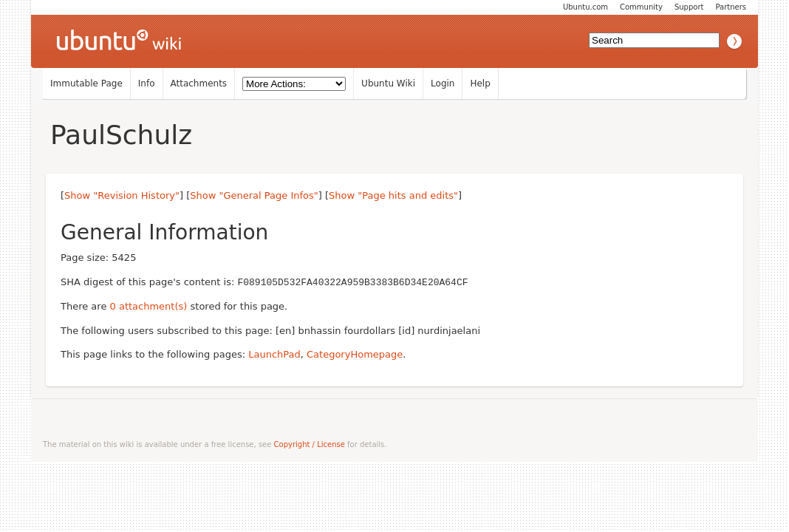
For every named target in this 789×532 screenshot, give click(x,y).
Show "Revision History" (122, 195)
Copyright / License (310, 444)
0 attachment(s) (149, 306)
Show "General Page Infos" (254, 195)
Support (689, 7)
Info (147, 83)
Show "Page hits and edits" (393, 195)
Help (480, 83)
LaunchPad (274, 354)
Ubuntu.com (585, 7)
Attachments (199, 83)
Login (443, 83)
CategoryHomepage (355, 354)
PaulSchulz (121, 135)
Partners (731, 7)
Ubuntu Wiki (388, 83)
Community (641, 7)
